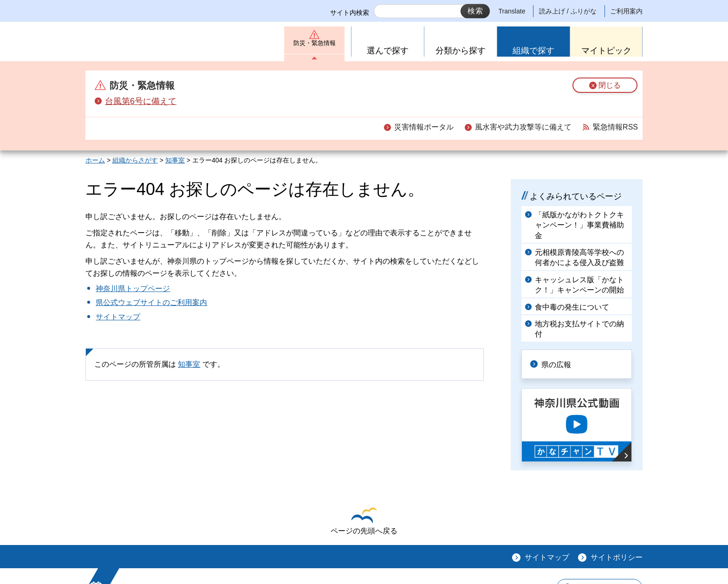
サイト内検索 (350, 13)
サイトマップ (118, 317)
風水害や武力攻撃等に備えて (523, 127)
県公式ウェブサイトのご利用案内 (151, 302)
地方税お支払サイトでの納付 (579, 329)
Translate (512, 11)
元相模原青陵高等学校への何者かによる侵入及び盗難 (579, 257)
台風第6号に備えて (141, 101)
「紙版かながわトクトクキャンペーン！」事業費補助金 (579, 225)
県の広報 (560, 364)
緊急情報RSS (615, 127)
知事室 (175, 160)
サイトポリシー (617, 556)
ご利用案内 (626, 11)
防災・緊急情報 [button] (314, 45)
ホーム (95, 160)
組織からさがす (135, 160)
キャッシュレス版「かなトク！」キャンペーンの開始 (579, 285)
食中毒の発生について (572, 307)
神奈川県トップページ (133, 289)
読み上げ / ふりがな (568, 11)
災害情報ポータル (424, 127)
